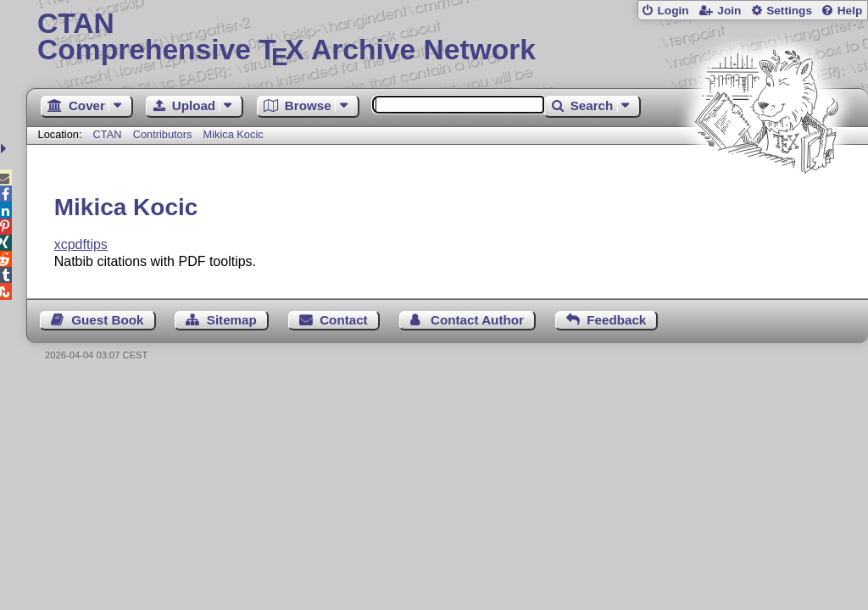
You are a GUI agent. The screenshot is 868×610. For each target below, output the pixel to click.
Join (729, 11)
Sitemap (232, 320)
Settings (789, 11)
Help (850, 11)
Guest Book (107, 320)
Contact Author (477, 320)
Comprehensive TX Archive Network (447, 38)
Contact (344, 320)
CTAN (108, 134)
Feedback (616, 320)
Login (673, 11)
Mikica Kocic (234, 134)
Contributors (163, 134)
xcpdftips (81, 244)
